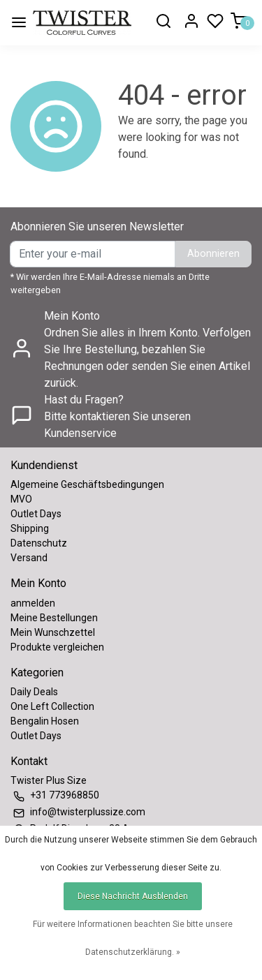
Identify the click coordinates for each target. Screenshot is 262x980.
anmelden (33, 603)
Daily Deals (34, 692)
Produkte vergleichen (57, 647)
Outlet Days (36, 514)
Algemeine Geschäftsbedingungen (87, 484)
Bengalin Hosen (45, 721)
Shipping (30, 528)
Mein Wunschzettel (53, 632)
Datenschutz (39, 543)
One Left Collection (52, 706)
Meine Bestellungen (54, 618)
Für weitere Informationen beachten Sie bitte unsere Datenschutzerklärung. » (133, 938)
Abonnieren (213, 254)
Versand (29, 558)
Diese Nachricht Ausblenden (133, 896)
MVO (21, 499)
